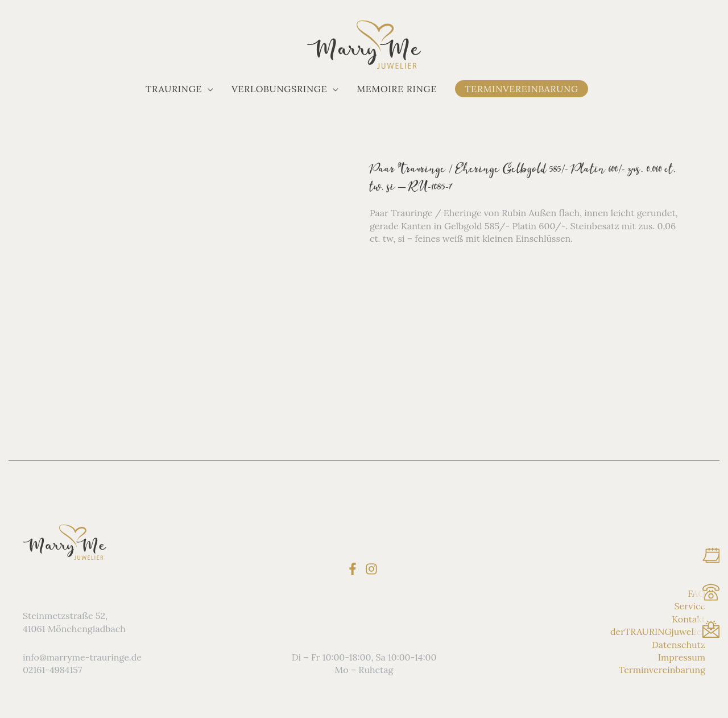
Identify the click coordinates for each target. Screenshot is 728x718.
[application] (208, 89)
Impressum (682, 657)
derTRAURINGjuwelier (658, 632)
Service (690, 606)
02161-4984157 (52, 670)
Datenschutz (679, 645)
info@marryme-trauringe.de (82, 657)
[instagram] (373, 569)
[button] (179, 89)
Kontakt (688, 619)
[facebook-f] (355, 569)
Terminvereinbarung (662, 670)
